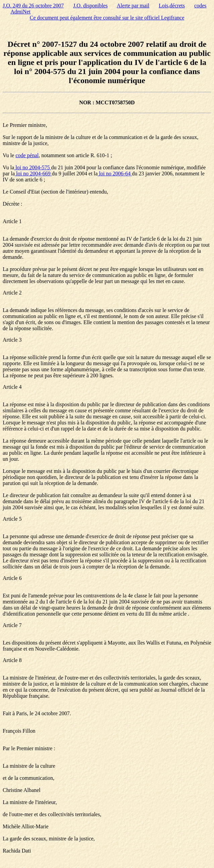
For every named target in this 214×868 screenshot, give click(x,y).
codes (200, 6)
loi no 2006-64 (115, 173)
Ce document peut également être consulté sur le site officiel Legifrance (107, 18)
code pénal (27, 155)
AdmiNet (20, 12)
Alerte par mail (133, 6)
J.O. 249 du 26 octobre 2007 (33, 6)
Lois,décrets (172, 6)
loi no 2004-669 (33, 173)
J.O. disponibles (91, 6)
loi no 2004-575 (33, 167)
